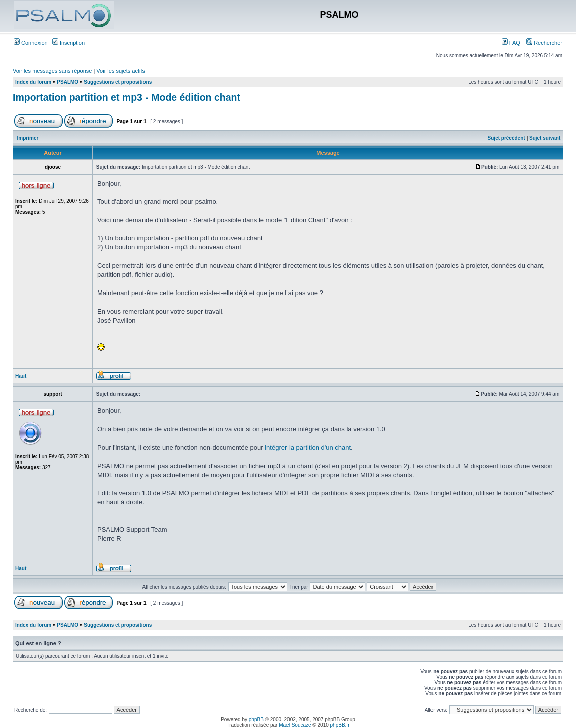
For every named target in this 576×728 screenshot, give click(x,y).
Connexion (31, 43)
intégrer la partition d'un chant (308, 447)
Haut (21, 376)
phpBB (256, 720)
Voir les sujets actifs (121, 71)
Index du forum (33, 82)
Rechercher (544, 43)
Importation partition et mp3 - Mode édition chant (126, 97)
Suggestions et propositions (118, 82)
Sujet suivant (545, 138)
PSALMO (67, 82)
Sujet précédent (507, 138)
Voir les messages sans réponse (52, 71)
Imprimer (28, 138)
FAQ (511, 43)
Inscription (68, 43)
